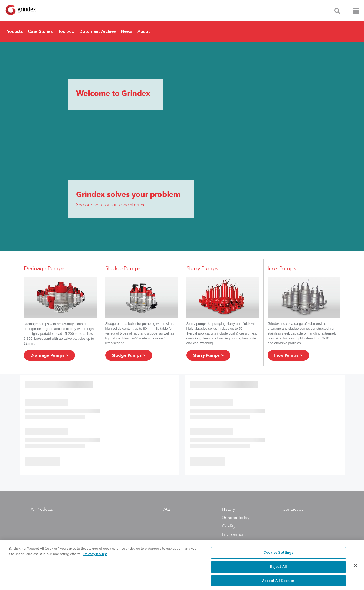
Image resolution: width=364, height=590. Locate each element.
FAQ (165, 509)
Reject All (278, 571)
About (144, 32)
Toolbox (66, 32)
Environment (234, 534)
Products (14, 32)
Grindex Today (236, 518)
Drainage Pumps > (49, 355)
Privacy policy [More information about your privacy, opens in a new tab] (95, 558)
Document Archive (97, 32)
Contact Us (293, 509)
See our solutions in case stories (110, 204)
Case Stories (40, 32)
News (127, 32)
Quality (229, 526)
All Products (42, 509)
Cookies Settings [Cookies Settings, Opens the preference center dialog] (278, 557)
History (229, 509)
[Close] (355, 569)
